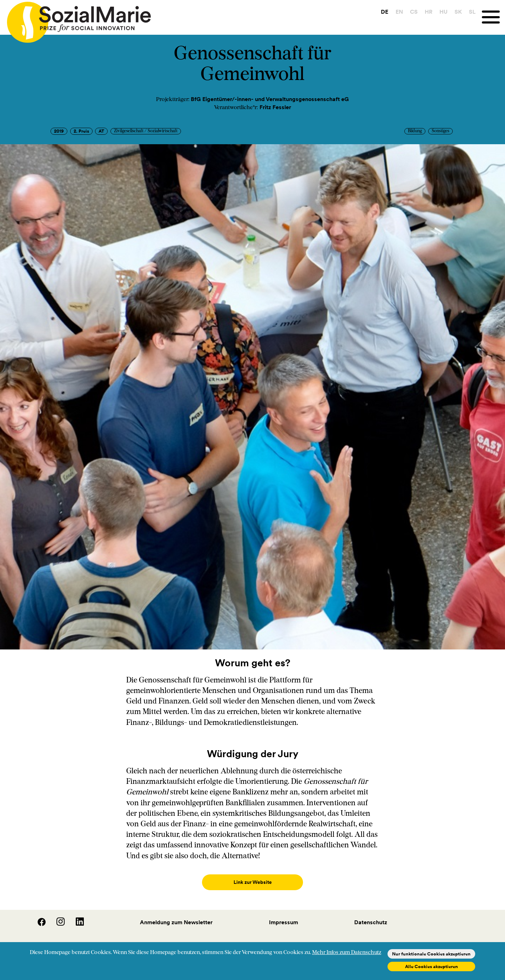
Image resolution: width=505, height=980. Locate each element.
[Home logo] (75, 19)
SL (472, 12)
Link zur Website (252, 882)
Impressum (284, 915)
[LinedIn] (75, 917)
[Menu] (493, 17)
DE (385, 12)
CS (413, 12)
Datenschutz (371, 915)
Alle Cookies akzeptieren (432, 966)
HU (443, 12)
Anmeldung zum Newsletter (176, 915)
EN (399, 12)
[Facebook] (38, 917)
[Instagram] (56, 917)
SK (458, 12)
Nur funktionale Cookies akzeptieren (431, 954)
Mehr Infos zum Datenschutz (347, 953)
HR (428, 12)
